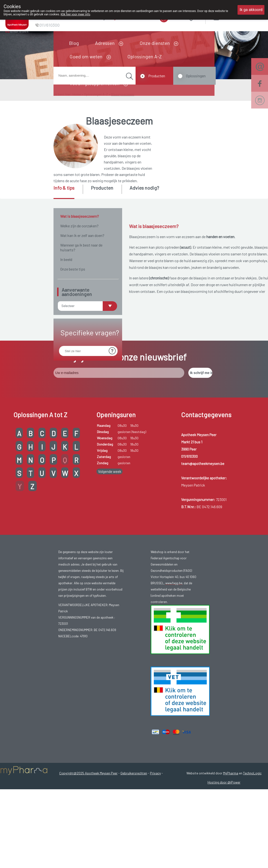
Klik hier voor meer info (75, 14)
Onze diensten (155, 43)
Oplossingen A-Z (145, 56)
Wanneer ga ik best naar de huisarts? (81, 247)
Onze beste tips (73, 269)
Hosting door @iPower (224, 833)
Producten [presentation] (102, 188)
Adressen (105, 43)
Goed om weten (86, 56)
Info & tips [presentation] (64, 188)
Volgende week (110, 522)
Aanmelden (233, 17)
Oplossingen (196, 76)
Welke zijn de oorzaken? (79, 226)
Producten (157, 76)
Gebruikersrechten (134, 823)
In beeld (66, 259)
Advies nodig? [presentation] (144, 188)
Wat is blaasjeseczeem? (80, 216)
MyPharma (231, 823)
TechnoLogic (252, 823)
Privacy (155, 823)
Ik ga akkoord (251, 10)
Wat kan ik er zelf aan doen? (82, 235)
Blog (74, 43)
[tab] (68, 192)
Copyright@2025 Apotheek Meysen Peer (88, 823)
